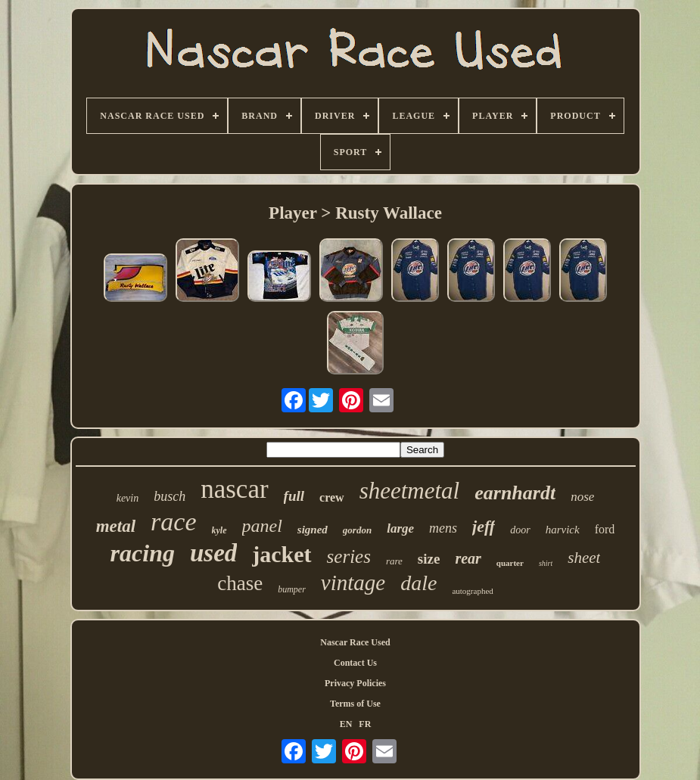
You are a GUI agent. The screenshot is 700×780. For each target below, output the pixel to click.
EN (346, 724)
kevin (128, 498)
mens (443, 528)
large (400, 528)
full (294, 496)
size (429, 559)
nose (582, 497)
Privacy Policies (355, 683)
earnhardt (515, 493)
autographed (472, 591)
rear (468, 558)
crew (332, 497)
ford (605, 529)
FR (365, 724)
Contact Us (355, 663)
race (173, 522)
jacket (282, 554)
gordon (357, 530)
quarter (510, 563)
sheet (584, 558)
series (349, 556)
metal (116, 526)
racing (143, 553)
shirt (546, 563)
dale (418, 583)
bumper (292, 589)
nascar (234, 489)
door (520, 530)
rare (394, 561)
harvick (563, 530)
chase (240, 583)
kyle (219, 530)
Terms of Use (355, 704)
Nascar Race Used (355, 642)
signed (313, 530)
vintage (353, 583)
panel (262, 526)
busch (170, 496)
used (213, 553)
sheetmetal (410, 491)
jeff (484, 526)
